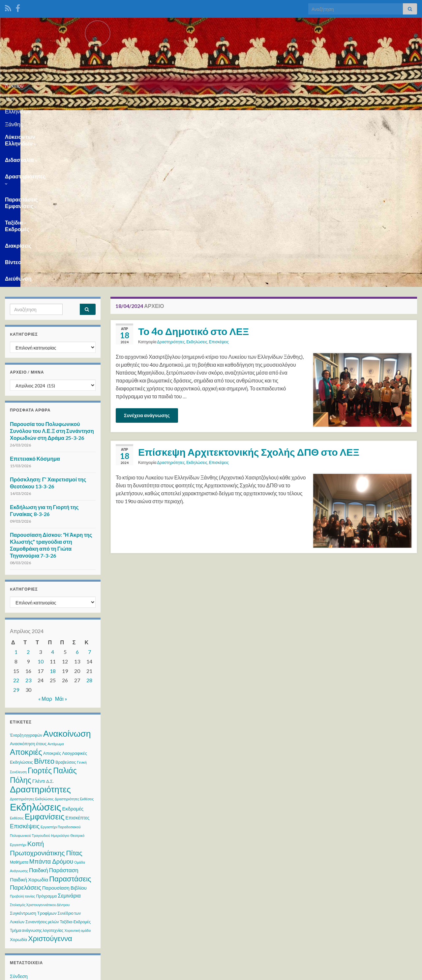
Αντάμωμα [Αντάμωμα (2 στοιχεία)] (56, 583)
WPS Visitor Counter (63, 928)
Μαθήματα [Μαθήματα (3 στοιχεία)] (19, 702)
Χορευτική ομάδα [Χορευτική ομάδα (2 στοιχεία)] (77, 770)
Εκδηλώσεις (197, 182)
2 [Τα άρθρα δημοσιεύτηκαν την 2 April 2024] (28, 491)
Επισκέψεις (219, 182)
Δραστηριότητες (142, 118)
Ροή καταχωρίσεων (29, 828)
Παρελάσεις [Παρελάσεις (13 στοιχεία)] (26, 727)
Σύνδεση (19, 816)
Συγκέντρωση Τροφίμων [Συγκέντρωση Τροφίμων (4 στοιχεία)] (33, 753)
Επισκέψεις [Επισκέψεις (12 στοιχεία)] (25, 666)
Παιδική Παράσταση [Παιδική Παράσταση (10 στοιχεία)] (54, 710)
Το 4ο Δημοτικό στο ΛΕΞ (194, 171)
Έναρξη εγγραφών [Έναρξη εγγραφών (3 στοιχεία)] (26, 575)
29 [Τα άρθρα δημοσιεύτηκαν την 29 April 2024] (16, 529)
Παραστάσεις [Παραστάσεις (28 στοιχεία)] (70, 718)
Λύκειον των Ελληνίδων (36, 118)
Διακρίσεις (329, 118)
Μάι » (61, 538)
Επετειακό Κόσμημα (35, 298)
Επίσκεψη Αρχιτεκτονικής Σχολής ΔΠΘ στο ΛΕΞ (249, 291)
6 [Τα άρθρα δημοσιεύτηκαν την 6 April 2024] (77, 491)
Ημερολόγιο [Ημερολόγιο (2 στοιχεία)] (60, 675)
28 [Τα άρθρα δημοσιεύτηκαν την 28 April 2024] (89, 520)
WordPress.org (26, 854)
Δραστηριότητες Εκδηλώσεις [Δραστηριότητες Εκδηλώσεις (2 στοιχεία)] (32, 639)
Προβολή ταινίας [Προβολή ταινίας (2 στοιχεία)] (22, 736)
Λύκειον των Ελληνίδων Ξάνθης (211, 84)
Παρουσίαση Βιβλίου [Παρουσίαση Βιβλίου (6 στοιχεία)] (64, 727)
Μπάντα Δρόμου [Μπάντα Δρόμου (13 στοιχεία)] (51, 701)
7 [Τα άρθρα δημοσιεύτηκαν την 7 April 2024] (90, 491)
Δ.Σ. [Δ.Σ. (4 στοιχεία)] (50, 621)
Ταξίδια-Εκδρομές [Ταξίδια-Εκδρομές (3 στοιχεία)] (75, 762)
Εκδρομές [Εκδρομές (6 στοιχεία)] (73, 648)
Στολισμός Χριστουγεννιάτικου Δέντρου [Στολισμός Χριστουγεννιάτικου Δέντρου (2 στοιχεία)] (40, 744)
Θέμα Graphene (56, 972)
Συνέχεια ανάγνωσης (147, 255)
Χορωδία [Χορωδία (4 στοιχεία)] (18, 779)
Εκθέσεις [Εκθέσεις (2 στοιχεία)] (17, 658)
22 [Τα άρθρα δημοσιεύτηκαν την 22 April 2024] (16, 520)
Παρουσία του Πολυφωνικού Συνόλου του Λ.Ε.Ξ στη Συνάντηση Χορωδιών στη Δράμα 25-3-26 (52, 271)
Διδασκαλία (94, 118)
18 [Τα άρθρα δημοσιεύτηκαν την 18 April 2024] (53, 511)
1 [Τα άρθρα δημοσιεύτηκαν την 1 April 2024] (16, 491)
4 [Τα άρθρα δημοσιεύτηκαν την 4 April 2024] (53, 491)
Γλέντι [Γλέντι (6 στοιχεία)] (39, 621)
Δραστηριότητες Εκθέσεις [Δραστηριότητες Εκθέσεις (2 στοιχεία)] (74, 639)
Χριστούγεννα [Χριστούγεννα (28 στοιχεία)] (50, 778)
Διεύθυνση (392, 118)
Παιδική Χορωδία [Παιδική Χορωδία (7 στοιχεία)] (29, 719)
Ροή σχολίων (23, 841)
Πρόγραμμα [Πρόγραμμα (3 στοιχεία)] (46, 736)
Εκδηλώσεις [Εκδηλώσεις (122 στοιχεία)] (35, 646)
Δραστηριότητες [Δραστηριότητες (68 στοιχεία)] (40, 629)
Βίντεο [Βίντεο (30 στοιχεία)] (44, 601)
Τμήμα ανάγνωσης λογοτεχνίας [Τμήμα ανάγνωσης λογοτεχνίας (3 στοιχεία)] (37, 770)
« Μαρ (45, 538)
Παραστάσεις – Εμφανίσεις (210, 118)
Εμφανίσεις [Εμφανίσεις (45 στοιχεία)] (45, 656)
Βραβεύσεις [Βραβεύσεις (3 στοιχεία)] (66, 602)
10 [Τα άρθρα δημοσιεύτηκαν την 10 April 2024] (41, 501)
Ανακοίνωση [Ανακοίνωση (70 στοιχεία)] (67, 573)
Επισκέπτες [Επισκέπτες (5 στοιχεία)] (77, 657)
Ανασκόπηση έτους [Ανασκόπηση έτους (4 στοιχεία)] (28, 583)
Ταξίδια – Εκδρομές (280, 118)
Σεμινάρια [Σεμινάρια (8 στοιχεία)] (69, 735)
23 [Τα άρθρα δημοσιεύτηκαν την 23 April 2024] (28, 520)
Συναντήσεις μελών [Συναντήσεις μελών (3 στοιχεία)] (42, 762)
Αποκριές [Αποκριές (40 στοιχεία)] (26, 592)
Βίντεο (361, 118)
